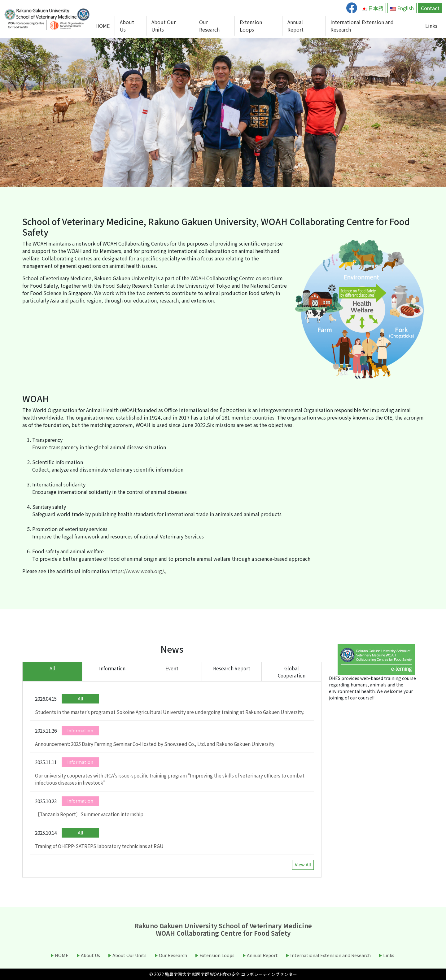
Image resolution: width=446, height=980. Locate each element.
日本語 (372, 8)
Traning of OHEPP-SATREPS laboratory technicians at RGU (99, 846)
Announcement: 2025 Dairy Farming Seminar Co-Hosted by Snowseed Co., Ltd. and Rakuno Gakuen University (155, 744)
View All (303, 865)
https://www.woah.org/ (137, 571)
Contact (430, 8)
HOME (103, 26)
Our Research (209, 26)
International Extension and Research (362, 26)
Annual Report (295, 26)
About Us (127, 26)
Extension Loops (251, 26)
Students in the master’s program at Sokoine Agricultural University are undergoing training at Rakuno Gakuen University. (170, 712)
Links (431, 26)
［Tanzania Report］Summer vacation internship (89, 814)
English (402, 8)
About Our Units (164, 26)
